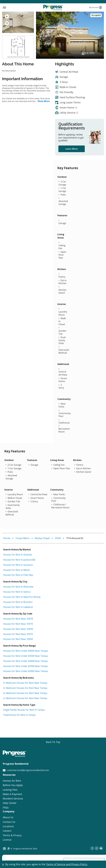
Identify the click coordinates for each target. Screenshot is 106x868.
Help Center (10, 803)
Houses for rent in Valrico (17, 592)
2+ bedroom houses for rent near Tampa (25, 698)
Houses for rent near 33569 (18, 639)
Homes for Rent (12, 781)
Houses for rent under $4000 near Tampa (25, 651)
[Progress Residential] (53, 8)
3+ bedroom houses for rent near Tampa (25, 693)
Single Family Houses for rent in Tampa (24, 710)
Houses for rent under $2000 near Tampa (25, 671)
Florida (7, 538)
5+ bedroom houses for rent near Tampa (25, 683)
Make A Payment (12, 794)
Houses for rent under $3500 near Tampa (25, 656)
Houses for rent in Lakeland (18, 607)
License (7, 840)
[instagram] (97, 849)
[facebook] (92, 849)
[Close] (3, 864)
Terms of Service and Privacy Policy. (67, 864)
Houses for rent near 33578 (18, 619)
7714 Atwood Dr (75, 538)
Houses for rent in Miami (16, 570)
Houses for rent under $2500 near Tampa (25, 666)
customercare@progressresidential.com (26, 770)
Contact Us (9, 822)
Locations (8, 826)
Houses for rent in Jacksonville (19, 560)
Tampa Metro (22, 538)
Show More (44, 101)
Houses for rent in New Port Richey (22, 597)
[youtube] (101, 849)
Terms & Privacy (12, 835)
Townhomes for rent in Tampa (19, 715)
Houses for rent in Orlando (18, 555)
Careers (7, 831)
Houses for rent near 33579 (18, 624)
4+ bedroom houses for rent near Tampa (25, 688)
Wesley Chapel (42, 538)
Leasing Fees (10, 790)
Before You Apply (13, 785)
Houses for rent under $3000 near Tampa (25, 661)
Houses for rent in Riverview (18, 587)
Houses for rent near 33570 (18, 634)
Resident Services (13, 798)
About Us (8, 817)
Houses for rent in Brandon (18, 602)
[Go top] (53, 742)
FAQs (6, 807)
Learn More (72, 149)
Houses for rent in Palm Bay (18, 575)
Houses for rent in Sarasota (18, 565)
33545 (58, 538)
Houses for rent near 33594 (18, 629)
